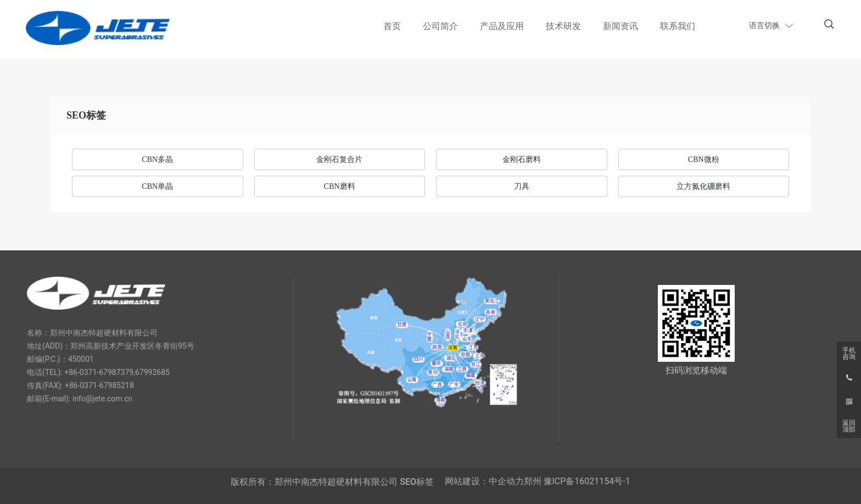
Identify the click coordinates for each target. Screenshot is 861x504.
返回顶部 (849, 426)
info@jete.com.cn (102, 399)
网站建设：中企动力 (484, 481)
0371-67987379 (107, 372)
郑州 (533, 481)
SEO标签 (417, 482)
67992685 (152, 372)
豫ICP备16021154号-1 (587, 481)
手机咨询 (849, 354)
